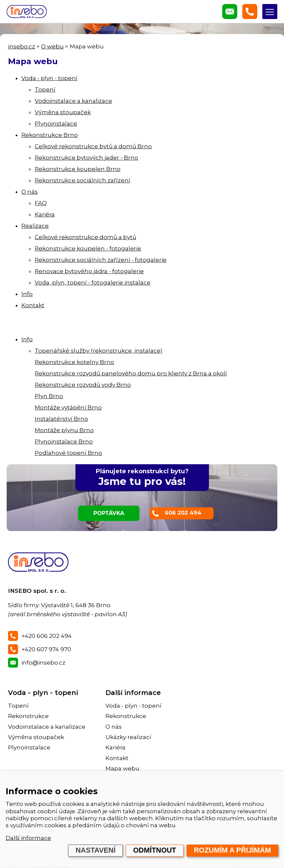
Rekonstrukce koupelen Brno (78, 169)
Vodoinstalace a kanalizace (73, 101)
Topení (45, 90)
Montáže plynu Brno (64, 430)
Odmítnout (155, 850)
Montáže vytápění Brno (68, 407)
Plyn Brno (49, 396)
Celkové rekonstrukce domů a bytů (85, 237)
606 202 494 (183, 513)
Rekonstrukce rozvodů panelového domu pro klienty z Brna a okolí (131, 373)
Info (27, 294)
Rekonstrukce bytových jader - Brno (86, 158)
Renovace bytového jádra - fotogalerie (89, 271)
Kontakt (33, 305)
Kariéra (45, 214)
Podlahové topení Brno (68, 453)
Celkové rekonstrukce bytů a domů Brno (93, 146)
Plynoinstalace (56, 124)
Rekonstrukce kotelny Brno (74, 362)
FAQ (41, 203)
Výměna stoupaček (63, 112)
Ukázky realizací (128, 737)
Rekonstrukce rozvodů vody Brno (83, 385)
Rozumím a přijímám (232, 850)
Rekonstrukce (28, 716)
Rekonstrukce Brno (50, 135)
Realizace (35, 226)
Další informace (28, 838)
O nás (30, 192)
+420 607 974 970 (46, 649)
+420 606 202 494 (47, 636)
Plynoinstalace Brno (64, 442)
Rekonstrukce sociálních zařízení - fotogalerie (101, 260)
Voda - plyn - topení (49, 78)
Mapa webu (122, 768)
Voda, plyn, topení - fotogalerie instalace (93, 283)
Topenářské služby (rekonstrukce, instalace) (99, 351)
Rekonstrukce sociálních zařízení (82, 180)
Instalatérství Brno (61, 419)
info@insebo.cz (43, 663)
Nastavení (95, 850)
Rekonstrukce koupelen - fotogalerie (88, 248)
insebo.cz (22, 46)
